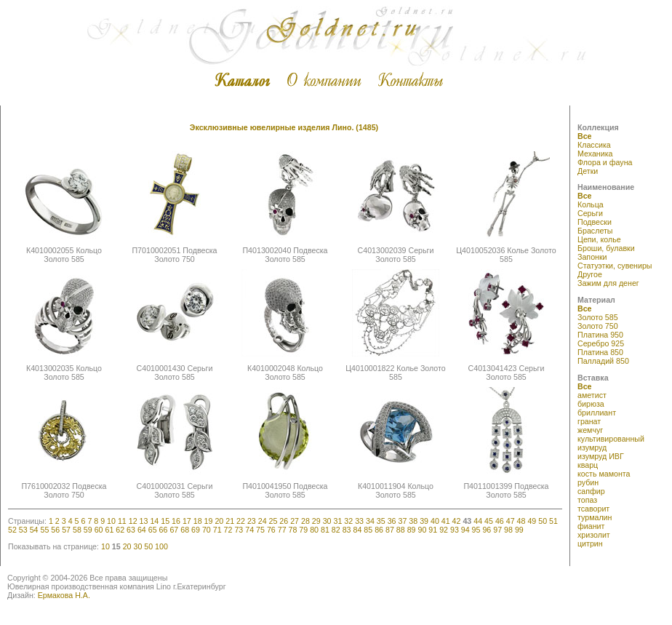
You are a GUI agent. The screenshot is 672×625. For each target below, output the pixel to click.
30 (327, 521)
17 (187, 521)
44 (478, 521)
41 (446, 521)
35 (381, 521)
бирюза (591, 404)
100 (161, 546)
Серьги (590, 213)
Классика (594, 145)
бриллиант (597, 413)
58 (77, 530)
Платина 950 (600, 335)
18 (198, 521)
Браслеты (595, 231)
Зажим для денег (608, 283)
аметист (592, 395)
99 (519, 530)
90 (422, 530)
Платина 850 (600, 352)
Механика (595, 154)
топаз (587, 500)
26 (284, 521)
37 (402, 521)
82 (336, 530)
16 (176, 521)
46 (500, 521)
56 (55, 530)
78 (293, 530)
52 (12, 530)
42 (457, 521)
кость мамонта (604, 474)
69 (196, 530)
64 (142, 530)
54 (34, 530)
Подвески (595, 222)
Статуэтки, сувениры (615, 266)
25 (273, 521)
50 (543, 521)
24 (263, 521)
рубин (588, 482)
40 (435, 521)
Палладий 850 (603, 361)
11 (122, 521)
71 (217, 530)
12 (133, 521)
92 (444, 530)
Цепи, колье (599, 239)
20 (219, 521)
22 (241, 521)
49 (532, 521)
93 (455, 530)
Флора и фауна (605, 162)
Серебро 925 (601, 343)
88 (401, 530)
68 (185, 530)
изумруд (592, 447)
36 (392, 521)
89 (412, 530)
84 (358, 530)
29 (316, 521)
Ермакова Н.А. (64, 595)
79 (303, 530)
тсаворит (593, 509)
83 (347, 530)
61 (109, 530)
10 (111, 521)
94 (465, 530)
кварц (588, 465)
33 (359, 521)
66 (164, 530)
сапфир (591, 491)
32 (348, 521)
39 (424, 521)
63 (131, 530)
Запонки (592, 257)
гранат (589, 421)
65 (153, 530)
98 (508, 530)
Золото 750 (598, 326)
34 (370, 521)
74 (249, 530)
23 (252, 521)
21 (230, 521)
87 (390, 530)
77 (282, 530)
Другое (590, 274)
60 (99, 530)
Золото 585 (598, 317)
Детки (588, 171)
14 (154, 521)
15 (165, 521)
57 (66, 530)
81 (325, 530)
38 (413, 521)
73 (239, 530)
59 (88, 530)
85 (368, 530)
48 (521, 521)
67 (174, 530)
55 (44, 530)
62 (120, 530)
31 (338, 521)
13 (144, 521)
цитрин (590, 544)
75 (260, 530)
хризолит (594, 535)
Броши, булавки (606, 248)
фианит (591, 526)
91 (433, 530)
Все (585, 136)
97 (497, 530)
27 (295, 521)
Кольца (591, 204)
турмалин (595, 517)
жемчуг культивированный (611, 434)
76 (271, 530)
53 (23, 530)
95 (476, 530)
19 (209, 521)
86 (379, 530)
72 (228, 530)
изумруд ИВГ (601, 456)
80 (314, 530)
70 (207, 530)
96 (487, 530)
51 (553, 521)
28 (305, 521)
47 (511, 521)
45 (489, 521)
